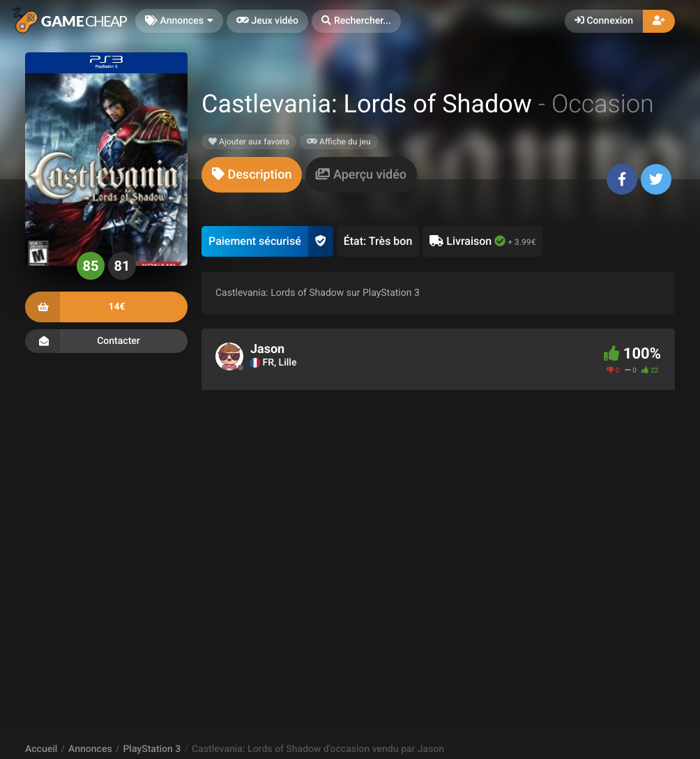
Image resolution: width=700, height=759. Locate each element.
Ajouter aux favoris (249, 142)
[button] (356, 21)
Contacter (106, 341)
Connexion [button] (604, 21)
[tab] (252, 175)
